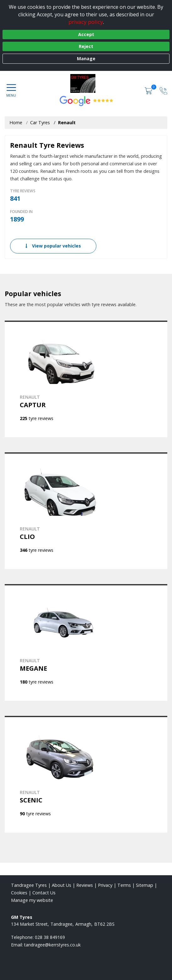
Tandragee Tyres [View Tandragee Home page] (29, 885)
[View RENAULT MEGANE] (86, 642)
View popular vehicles (53, 246)
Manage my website (32, 900)
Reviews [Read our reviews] (85, 885)
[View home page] (86, 83)
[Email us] (52, 945)
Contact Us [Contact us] (44, 893)
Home (16, 122)
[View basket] (149, 90)
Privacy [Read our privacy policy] (105, 885)
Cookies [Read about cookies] (19, 893)
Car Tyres (40, 122)
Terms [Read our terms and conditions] (124, 885)
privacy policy (86, 22)
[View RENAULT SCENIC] (86, 774)
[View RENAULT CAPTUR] (86, 379)
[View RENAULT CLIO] (86, 511)
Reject (86, 46)
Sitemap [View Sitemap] (145, 885)
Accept (86, 34)
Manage (86, 59)
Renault (67, 122)
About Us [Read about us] (62, 885)
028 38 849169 (50, 937)
